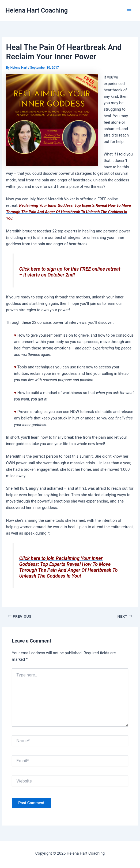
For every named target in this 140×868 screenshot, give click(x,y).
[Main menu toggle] (129, 11)
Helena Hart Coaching (37, 10)
